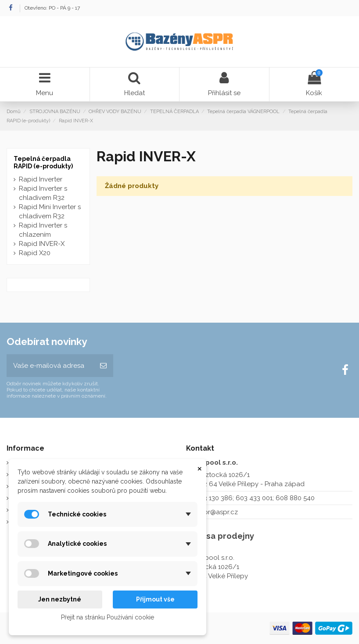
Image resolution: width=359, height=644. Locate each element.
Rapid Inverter (41, 179)
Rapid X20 (35, 253)
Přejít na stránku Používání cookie (108, 617)
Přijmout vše (155, 599)
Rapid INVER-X (42, 244)
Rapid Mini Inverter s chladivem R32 (50, 212)
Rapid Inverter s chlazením (43, 230)
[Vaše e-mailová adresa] (50, 366)
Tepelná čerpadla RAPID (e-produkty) (43, 162)
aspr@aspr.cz (217, 512)
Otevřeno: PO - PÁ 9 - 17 (52, 8)
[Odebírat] (103, 366)
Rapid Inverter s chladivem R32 (43, 193)
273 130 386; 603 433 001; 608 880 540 (256, 498)
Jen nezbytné (60, 599)
